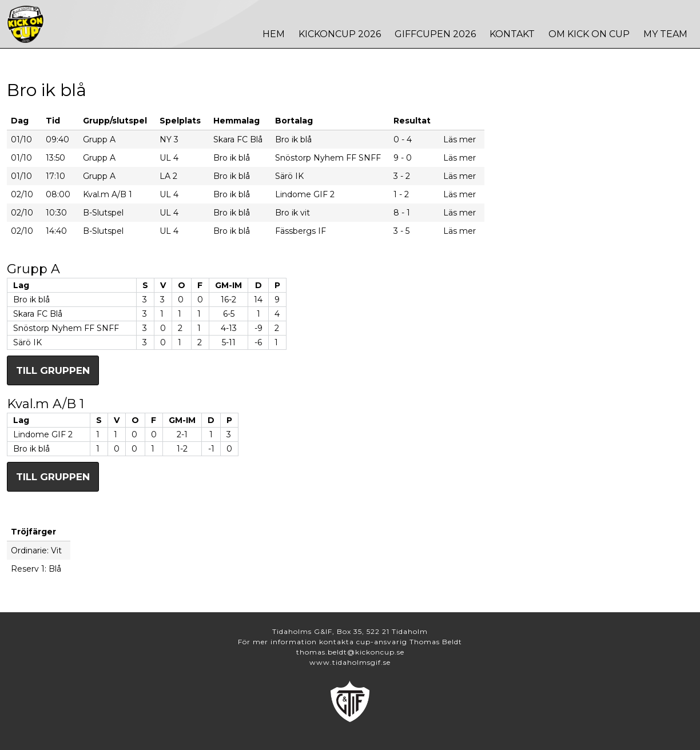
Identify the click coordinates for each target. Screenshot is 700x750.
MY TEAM (665, 34)
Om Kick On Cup (589, 34)
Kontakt (512, 34)
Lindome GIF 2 (43, 434)
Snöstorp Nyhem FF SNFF (66, 328)
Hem (274, 34)
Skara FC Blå (38, 314)
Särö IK (27, 342)
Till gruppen (53, 370)
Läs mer (460, 139)
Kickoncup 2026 (340, 34)
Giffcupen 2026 (435, 34)
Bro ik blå (31, 300)
